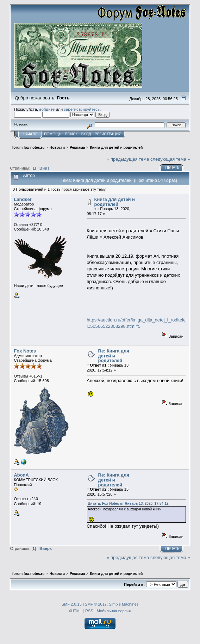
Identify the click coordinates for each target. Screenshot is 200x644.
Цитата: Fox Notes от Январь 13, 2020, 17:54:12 (128, 504)
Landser (23, 199)
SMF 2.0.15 (72, 604)
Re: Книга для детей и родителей (114, 356)
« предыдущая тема (128, 159)
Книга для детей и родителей (115, 202)
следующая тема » (170, 159)
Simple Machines (124, 604)
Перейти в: (134, 584)
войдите (47, 109)
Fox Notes (25, 351)
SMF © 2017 (96, 604)
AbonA (21, 475)
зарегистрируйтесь (82, 109)
